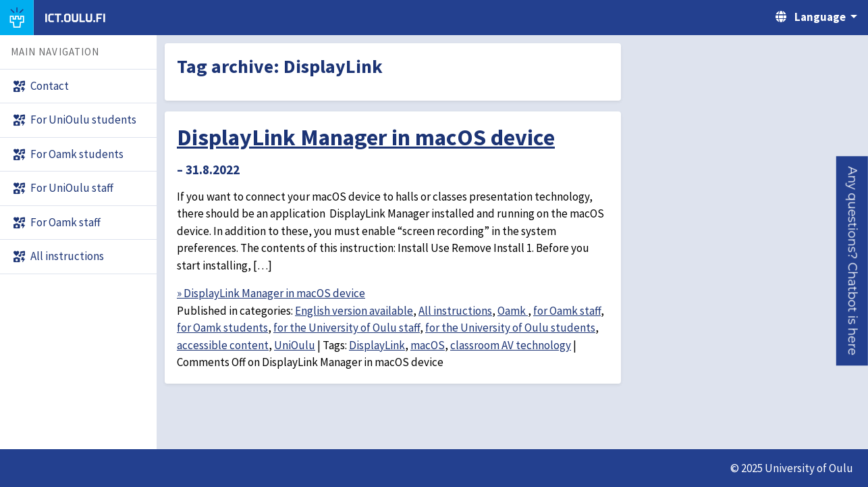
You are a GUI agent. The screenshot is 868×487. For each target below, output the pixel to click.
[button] (852, 261)
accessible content (223, 345)
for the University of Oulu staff (347, 328)
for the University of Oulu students (510, 328)
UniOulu (295, 345)
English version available (354, 311)
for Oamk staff (567, 311)
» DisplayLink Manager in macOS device (271, 293)
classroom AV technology (511, 345)
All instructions (455, 311)
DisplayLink (377, 345)
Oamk (513, 311)
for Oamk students (222, 328)
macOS (428, 345)
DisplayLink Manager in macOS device (366, 137)
